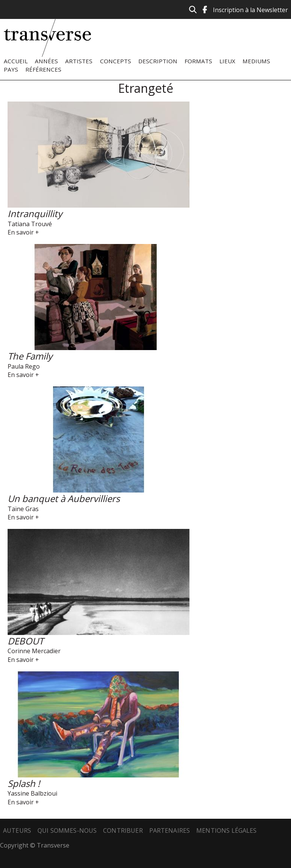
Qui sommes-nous (67, 830)
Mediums (256, 61)
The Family (30, 356)
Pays (11, 69)
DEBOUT (26, 641)
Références (43, 69)
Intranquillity (35, 213)
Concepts (116, 61)
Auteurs (17, 830)
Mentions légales (227, 830)
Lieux (227, 61)
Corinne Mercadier (34, 651)
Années (46, 61)
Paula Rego (24, 366)
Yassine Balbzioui (32, 793)
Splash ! (24, 783)
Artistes (79, 61)
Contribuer (123, 830)
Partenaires (170, 830)
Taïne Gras (23, 509)
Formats (198, 61)
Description (158, 61)
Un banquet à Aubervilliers (64, 498)
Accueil (16, 61)
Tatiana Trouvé (30, 224)
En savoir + (23, 232)
